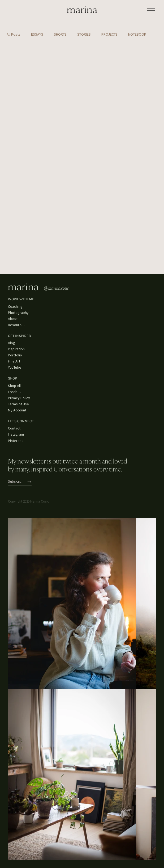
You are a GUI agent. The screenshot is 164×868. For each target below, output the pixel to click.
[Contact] (15, 429)
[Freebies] (15, 392)
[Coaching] (17, 307)
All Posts (14, 34)
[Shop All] (15, 386)
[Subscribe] (20, 482)
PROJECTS (109, 34)
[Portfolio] (17, 355)
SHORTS (60, 34)
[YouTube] (17, 367)
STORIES (84, 34)
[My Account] (21, 410)
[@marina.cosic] (59, 288)
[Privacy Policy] (21, 398)
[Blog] (15, 343)
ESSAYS (37, 34)
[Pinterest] (17, 441)
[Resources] (17, 325)
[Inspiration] (17, 349)
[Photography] (20, 313)
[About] (14, 319)
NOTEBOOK (137, 34)
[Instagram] (17, 435)
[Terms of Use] (21, 404)
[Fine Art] (17, 361)
